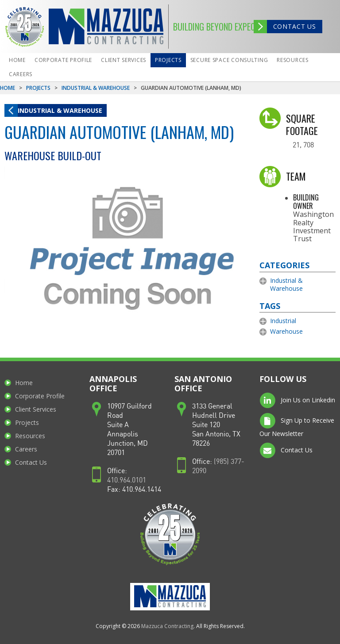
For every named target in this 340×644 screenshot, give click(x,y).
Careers (21, 74)
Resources (292, 60)
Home (17, 60)
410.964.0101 (127, 480)
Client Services (124, 60)
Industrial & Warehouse (96, 88)
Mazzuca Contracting (167, 626)
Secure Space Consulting (229, 60)
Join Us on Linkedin (297, 401)
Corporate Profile (63, 60)
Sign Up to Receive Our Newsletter (297, 425)
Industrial (283, 321)
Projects (168, 60)
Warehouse (286, 331)
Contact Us (295, 26)
